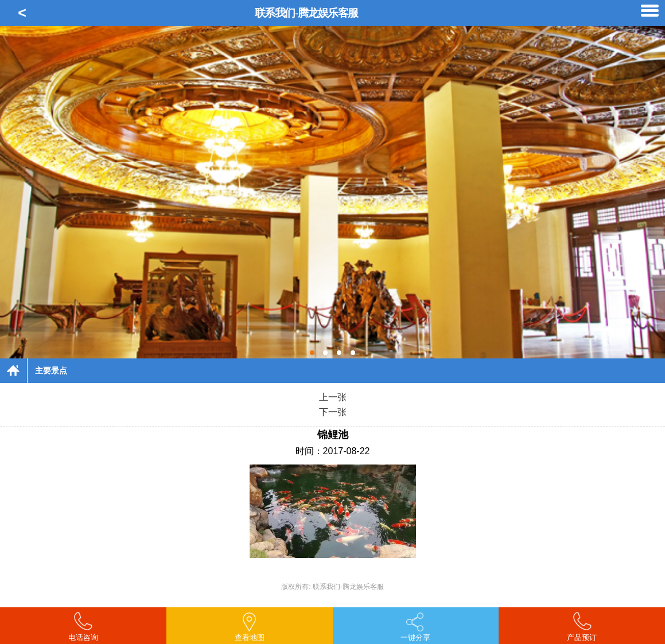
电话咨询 (83, 637)
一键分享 (415, 637)
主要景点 (51, 370)
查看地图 (250, 637)
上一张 (333, 397)
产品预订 (582, 637)
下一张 (333, 412)
